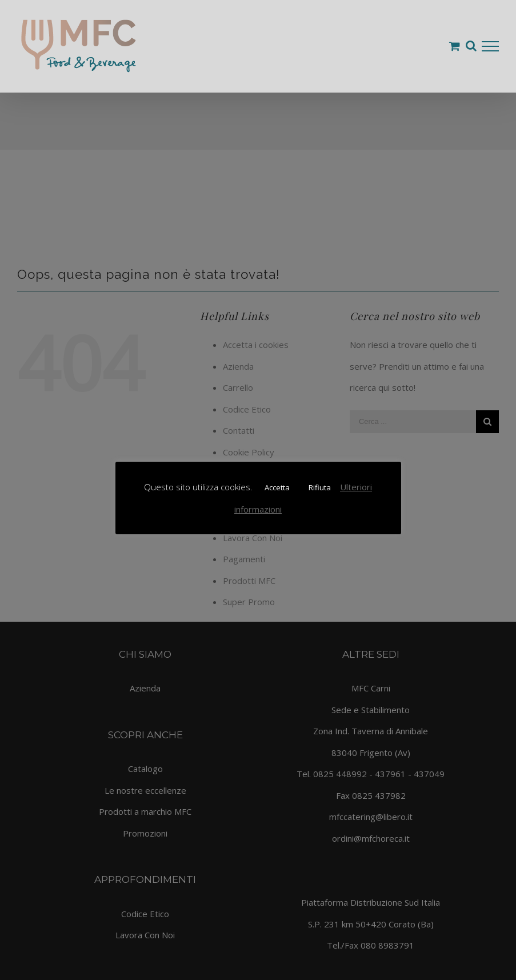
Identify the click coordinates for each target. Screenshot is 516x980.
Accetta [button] (277, 487)
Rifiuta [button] (320, 487)
